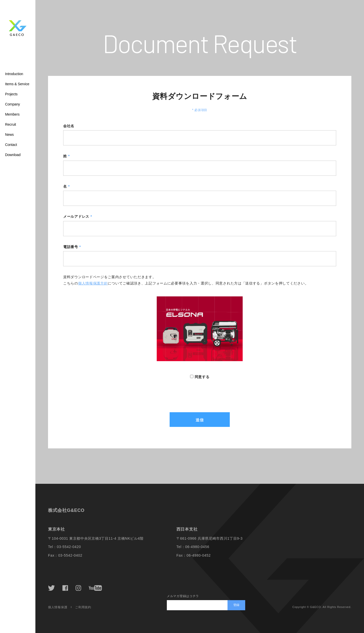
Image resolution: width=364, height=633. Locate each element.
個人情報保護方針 (93, 283)
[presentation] (200, 390)
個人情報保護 (58, 607)
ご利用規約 (83, 607)
